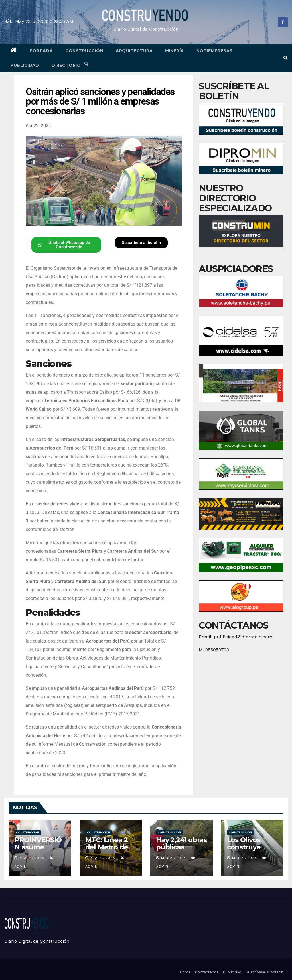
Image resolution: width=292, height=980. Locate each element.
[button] (286, 58)
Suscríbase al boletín (264, 972)
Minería (175, 51)
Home (185, 972)
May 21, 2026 (32, 858)
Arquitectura (134, 51)
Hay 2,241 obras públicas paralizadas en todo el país (181, 851)
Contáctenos (207, 972)
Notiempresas (215, 51)
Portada (41, 51)
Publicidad (25, 65)
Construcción (84, 51)
